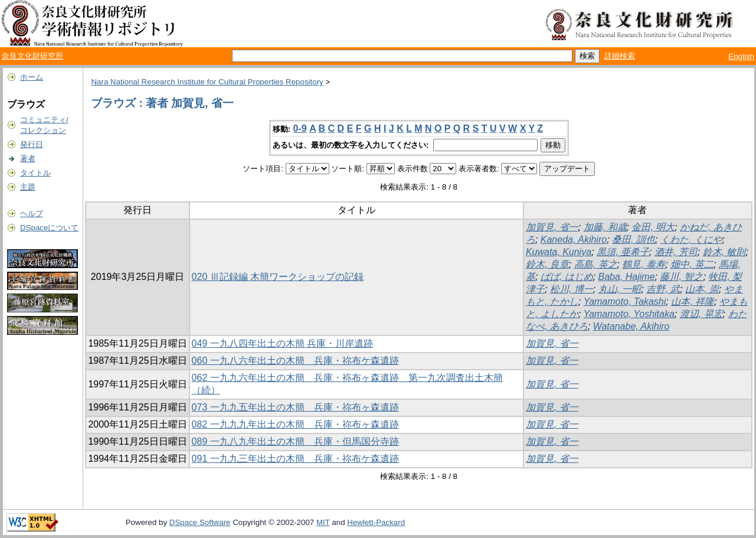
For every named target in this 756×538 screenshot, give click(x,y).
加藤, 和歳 (605, 227)
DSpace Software (200, 522)
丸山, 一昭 (620, 289)
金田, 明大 (653, 227)
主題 (28, 187)
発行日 (32, 144)
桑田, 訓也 (634, 239)
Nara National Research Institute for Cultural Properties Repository (207, 82)
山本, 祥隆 (693, 301)
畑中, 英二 (692, 264)
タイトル (35, 173)
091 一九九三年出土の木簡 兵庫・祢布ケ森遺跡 (295, 459)
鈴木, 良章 (547, 264)
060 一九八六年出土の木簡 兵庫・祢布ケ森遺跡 (295, 361)
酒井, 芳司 (676, 252)
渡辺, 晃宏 (701, 314)
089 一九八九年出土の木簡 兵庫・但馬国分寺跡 (295, 441)
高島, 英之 (596, 264)
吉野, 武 (663, 289)
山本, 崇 (702, 289)
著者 (28, 159)
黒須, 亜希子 (623, 252)
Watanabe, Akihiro (631, 326)
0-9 (300, 128)
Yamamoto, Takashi (625, 301)
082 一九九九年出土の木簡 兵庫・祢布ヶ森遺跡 (295, 424)
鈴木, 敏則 (724, 252)
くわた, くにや (691, 239)
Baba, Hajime (627, 277)
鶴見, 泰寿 (644, 264)
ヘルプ (32, 213)
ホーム (32, 77)
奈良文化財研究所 (32, 56)
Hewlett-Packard (376, 522)
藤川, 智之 (681, 277)
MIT (323, 522)
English (741, 56)
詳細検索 (620, 56)
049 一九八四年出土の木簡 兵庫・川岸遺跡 (283, 343)
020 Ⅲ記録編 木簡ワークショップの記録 (278, 277)
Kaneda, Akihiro (574, 239)
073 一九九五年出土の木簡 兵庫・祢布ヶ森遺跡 (295, 407)
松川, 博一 (572, 289)
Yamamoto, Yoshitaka (629, 314)
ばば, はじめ (567, 277)
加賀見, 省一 (552, 227)
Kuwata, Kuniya (559, 252)
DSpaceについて (49, 228)
